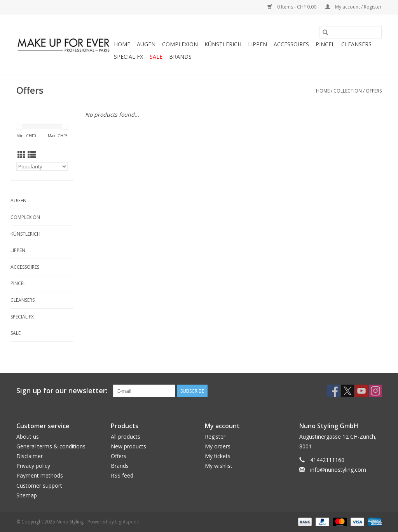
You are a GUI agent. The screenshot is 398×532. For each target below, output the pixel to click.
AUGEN (146, 44)
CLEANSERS (356, 44)
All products (126, 437)
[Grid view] (22, 155)
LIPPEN (257, 44)
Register (215, 437)
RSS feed (122, 475)
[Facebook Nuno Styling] (333, 391)
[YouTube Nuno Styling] (361, 391)
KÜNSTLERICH (223, 44)
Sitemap (27, 495)
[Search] (351, 32)
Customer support (39, 486)
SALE (156, 57)
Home (122, 44)
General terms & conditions (51, 446)
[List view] (32, 155)
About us (28, 437)
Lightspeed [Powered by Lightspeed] (127, 522)
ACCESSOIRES (291, 44)
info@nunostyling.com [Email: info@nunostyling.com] (338, 470)
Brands (180, 57)
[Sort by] (42, 166)
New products (128, 446)
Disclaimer (30, 456)
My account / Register (353, 7)
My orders (218, 446)
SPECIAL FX (128, 57)
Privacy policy (33, 466)
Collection (348, 91)
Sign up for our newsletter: (62, 391)
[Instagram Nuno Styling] (375, 391)
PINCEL (325, 44)
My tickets (218, 456)
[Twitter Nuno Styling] (347, 391)
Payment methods (40, 475)
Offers (374, 91)
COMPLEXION (180, 44)
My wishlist (219, 466)
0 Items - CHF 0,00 (292, 7)
